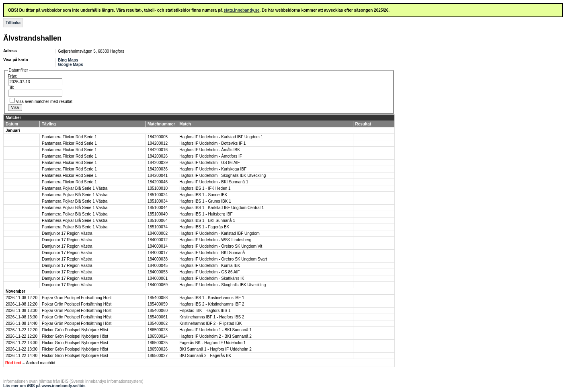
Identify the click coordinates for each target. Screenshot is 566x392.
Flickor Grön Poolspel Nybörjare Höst (75, 330)
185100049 (158, 214)
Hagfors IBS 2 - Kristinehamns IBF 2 (212, 304)
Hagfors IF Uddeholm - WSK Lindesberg (215, 240)
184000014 (158, 246)
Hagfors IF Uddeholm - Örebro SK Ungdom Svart (223, 259)
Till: (11, 87)
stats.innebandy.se (241, 10)
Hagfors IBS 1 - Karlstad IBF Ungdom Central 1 (221, 208)
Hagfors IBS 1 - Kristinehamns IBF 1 (212, 298)
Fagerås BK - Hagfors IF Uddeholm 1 (212, 343)
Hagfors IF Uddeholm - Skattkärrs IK (212, 278)
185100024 (158, 195)
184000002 (158, 233)
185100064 (158, 221)
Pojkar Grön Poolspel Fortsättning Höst (77, 298)
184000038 (158, 259)
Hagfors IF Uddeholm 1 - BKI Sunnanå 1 (215, 330)
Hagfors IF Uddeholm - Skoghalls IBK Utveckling (223, 175)
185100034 (158, 201)
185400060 (158, 311)
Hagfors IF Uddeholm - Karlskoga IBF (213, 169)
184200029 (158, 163)
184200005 (158, 137)
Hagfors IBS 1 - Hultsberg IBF (206, 214)
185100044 (158, 208)
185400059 (158, 304)
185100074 (158, 227)
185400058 (158, 298)
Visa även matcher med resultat (44, 102)
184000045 (158, 266)
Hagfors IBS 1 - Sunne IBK (203, 195)
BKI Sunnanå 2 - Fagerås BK (205, 356)
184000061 (158, 278)
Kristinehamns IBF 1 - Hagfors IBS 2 (212, 317)
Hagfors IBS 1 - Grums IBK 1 (205, 201)
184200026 (158, 156)
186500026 (158, 349)
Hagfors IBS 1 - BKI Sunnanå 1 (207, 221)
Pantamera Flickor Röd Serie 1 (69, 137)
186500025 (158, 343)
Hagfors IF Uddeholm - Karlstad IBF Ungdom (219, 233)
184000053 (158, 272)
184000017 (158, 253)
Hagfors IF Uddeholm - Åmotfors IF (211, 156)
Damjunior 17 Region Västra (67, 233)
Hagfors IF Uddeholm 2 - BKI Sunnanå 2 (215, 336)
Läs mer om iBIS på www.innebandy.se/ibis (44, 386)
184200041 (158, 175)
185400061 (158, 317)
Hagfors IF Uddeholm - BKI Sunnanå (212, 253)
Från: (13, 76)
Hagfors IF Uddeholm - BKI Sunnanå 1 (214, 182)
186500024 (158, 336)
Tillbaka (13, 23)
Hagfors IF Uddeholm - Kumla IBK (210, 266)
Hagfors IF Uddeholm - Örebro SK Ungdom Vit (221, 246)
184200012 (158, 143)
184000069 (158, 285)
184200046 (158, 182)
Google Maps (71, 65)
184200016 (158, 150)
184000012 (158, 240)
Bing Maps (68, 60)
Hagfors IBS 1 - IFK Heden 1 (205, 188)
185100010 (158, 188)
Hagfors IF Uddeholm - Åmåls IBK (210, 150)
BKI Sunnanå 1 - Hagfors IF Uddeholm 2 (215, 349)
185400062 (158, 323)
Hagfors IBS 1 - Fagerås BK (204, 227)
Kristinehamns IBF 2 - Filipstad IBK (210, 323)
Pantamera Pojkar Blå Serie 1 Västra (75, 188)
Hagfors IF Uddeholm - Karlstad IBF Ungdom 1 (221, 137)
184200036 (158, 169)
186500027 (158, 356)
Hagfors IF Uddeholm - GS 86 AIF (209, 163)
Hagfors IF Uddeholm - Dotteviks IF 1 (212, 143)
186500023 (158, 330)
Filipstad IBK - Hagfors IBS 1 (205, 311)
